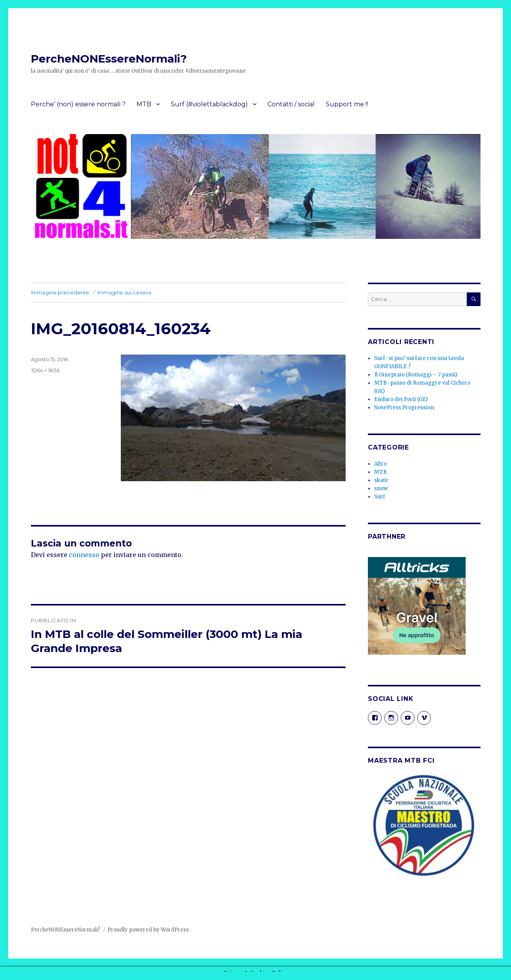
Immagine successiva (124, 292)
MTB (144, 104)
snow (381, 488)
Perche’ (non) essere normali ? (78, 104)
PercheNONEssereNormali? (109, 59)
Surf (380, 497)
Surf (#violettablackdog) (209, 104)
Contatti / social (291, 104)
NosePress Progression (404, 408)
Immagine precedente (60, 292)
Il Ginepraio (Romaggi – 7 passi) (416, 375)
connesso (84, 555)
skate (381, 480)
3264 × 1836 (45, 370)
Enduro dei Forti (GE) (401, 399)
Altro (380, 464)
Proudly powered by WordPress (148, 930)
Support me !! (347, 104)
